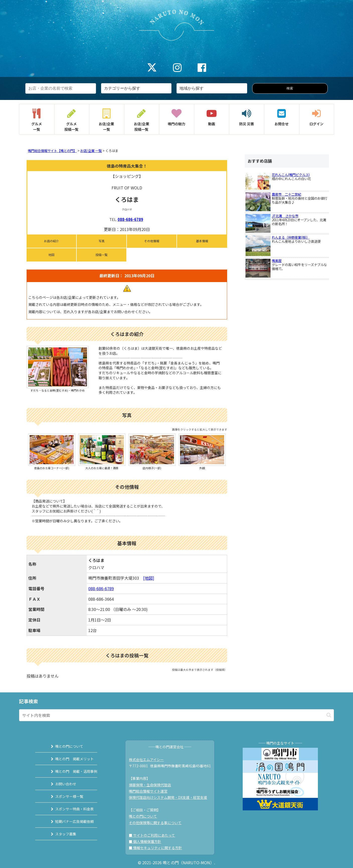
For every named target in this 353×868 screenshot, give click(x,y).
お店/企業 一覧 (91, 151)
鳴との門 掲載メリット (68, 759)
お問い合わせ (59, 784)
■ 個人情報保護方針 (148, 841)
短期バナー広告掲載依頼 (68, 821)
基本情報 (202, 241)
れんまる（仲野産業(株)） (291, 237)
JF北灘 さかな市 (285, 216)
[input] (176, 715)
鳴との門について (63, 746)
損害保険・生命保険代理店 (153, 785)
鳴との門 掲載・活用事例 (70, 771)
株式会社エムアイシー (149, 760)
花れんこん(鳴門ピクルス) (291, 175)
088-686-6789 (130, 219)
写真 (102, 241)
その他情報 (152, 241)
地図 (51, 255)
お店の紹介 (51, 241)
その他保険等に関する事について (158, 823)
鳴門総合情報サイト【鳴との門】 (52, 151)
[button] (329, 715)
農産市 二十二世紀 (286, 194)
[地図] (149, 578)
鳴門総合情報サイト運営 (151, 791)
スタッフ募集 (59, 834)
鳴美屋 (277, 261)
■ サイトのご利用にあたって (155, 835)
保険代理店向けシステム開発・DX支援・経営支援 (171, 797)
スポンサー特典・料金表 (68, 809)
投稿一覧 (102, 255)
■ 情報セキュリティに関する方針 (158, 848)
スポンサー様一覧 (63, 796)
